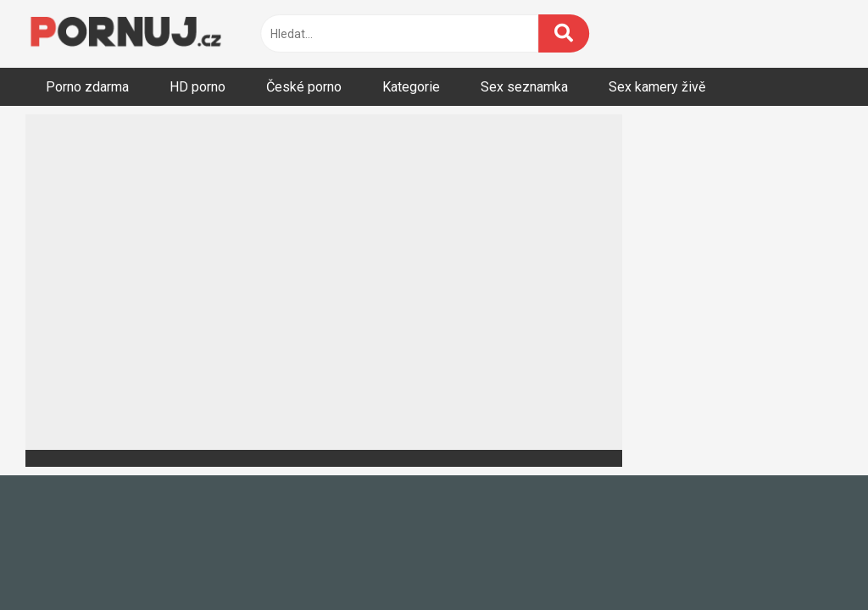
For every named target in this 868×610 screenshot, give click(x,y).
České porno (304, 87)
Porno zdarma (87, 87)
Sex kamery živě (657, 87)
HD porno (198, 87)
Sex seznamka (524, 87)
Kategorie (411, 87)
